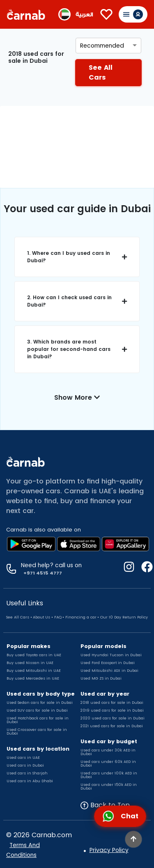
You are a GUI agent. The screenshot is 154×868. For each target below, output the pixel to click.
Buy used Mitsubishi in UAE (34, 671)
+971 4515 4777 (41, 573)
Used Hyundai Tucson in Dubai (111, 655)
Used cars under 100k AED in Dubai (109, 775)
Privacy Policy (109, 850)
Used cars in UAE (23, 758)
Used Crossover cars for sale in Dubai (37, 732)
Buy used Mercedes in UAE (33, 678)
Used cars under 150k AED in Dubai (109, 787)
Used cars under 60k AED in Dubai (108, 764)
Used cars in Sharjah (27, 773)
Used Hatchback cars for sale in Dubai (38, 720)
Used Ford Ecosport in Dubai (108, 663)
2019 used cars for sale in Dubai (112, 710)
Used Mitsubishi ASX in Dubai (109, 671)
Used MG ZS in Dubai (101, 678)
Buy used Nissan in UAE (30, 663)
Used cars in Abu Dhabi (30, 781)
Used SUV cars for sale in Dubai (37, 710)
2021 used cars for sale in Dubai (112, 726)
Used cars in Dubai (25, 765)
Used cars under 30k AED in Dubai (108, 752)
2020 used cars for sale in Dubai (113, 718)
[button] (77, 257)
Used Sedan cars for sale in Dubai (40, 703)
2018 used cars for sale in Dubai (112, 703)
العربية (84, 15)
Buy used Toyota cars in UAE (34, 655)
